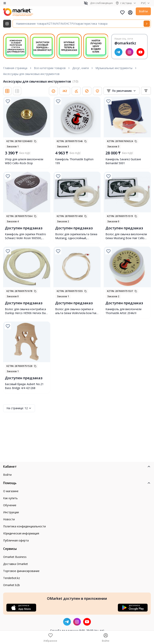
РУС (146, 3)
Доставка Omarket (16, 564)
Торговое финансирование (21, 571)
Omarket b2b (11, 585)
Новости (9, 519)
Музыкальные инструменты (114, 68)
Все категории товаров (50, 68)
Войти (143, 11)
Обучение (10, 505)
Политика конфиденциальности (24, 526)
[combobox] (121, 91)
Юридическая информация (21, 533)
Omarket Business (15, 557)
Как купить (10, 498)
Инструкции (11, 512)
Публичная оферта (16, 540)
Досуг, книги (81, 68)
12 (19, 408)
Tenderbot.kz (11, 578)
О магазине (11, 491)
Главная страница (15, 68)
